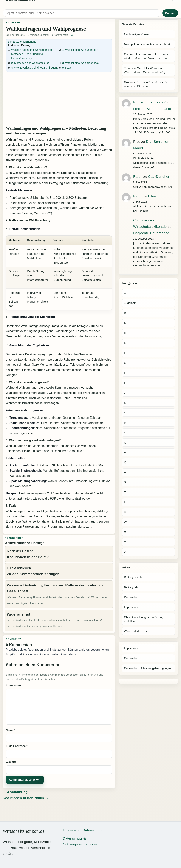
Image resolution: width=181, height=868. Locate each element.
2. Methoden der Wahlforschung (30, 63)
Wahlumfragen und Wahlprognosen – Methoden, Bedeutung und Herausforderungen (33, 54)
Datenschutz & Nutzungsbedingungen (148, 668)
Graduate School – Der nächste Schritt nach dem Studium (148, 84)
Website (11, 762)
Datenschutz (132, 597)
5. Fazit (67, 68)
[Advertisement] (59, 98)
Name (10, 730)
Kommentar (13, 685)
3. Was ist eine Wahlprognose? (81, 63)
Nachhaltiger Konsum (138, 34)
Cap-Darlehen (159, 177)
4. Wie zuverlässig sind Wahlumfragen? (35, 68)
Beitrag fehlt (132, 587)
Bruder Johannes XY (150, 102)
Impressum (131, 607)
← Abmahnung (15, 792)
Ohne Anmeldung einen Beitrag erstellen (144, 619)
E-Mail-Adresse (17, 746)
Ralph (138, 177)
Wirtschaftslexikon (135, 631)
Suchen (170, 13)
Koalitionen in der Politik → (26, 798)
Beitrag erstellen (134, 577)
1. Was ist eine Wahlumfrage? (80, 50)
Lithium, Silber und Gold (152, 109)
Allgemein (130, 303)
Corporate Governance (151, 233)
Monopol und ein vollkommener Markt (148, 44)
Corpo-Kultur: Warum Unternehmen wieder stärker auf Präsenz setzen (146, 56)
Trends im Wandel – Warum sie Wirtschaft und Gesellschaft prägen (146, 70)
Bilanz (153, 196)
